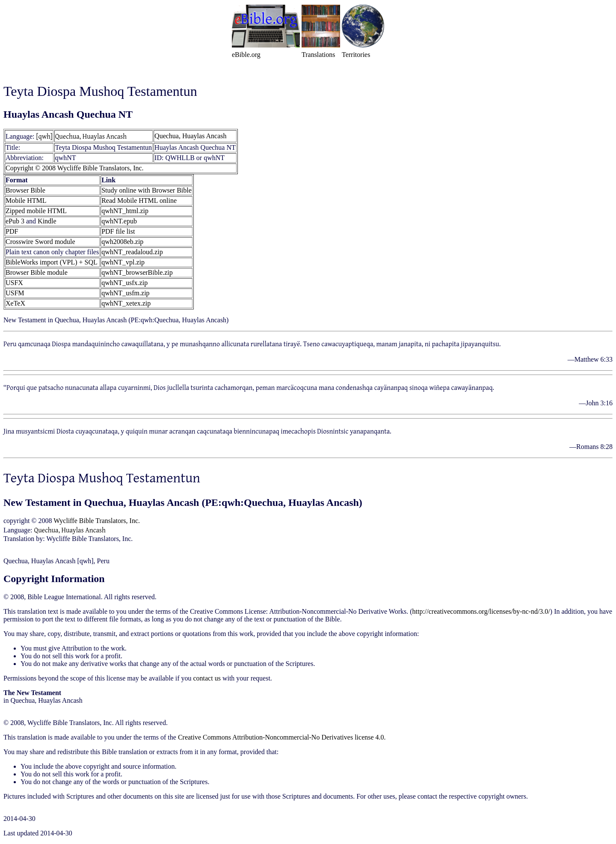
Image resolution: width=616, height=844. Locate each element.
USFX (14, 283)
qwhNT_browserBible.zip (137, 272)
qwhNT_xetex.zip (126, 303)
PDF (12, 231)
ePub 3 (15, 221)
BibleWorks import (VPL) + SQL (52, 262)
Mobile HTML (26, 201)
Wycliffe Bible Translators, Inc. (97, 521)
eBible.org (246, 55)
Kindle (47, 221)
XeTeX (15, 303)
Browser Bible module (37, 272)
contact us (207, 678)
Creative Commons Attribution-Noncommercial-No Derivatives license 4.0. (282, 737)
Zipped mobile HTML (36, 211)
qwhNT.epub (119, 221)
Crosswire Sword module (40, 242)
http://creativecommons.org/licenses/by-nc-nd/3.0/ (481, 611)
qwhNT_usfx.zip (124, 283)
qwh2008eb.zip (122, 242)
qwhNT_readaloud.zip (132, 252)
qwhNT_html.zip (125, 211)
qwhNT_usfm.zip (125, 293)
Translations (318, 55)
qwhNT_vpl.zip (123, 262)
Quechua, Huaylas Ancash (91, 136)
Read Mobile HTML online (139, 201)
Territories (356, 55)
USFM (15, 293)
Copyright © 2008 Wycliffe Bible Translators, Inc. (75, 168)
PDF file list (118, 231)
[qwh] (44, 136)
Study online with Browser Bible (147, 190)
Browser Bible (25, 190)
